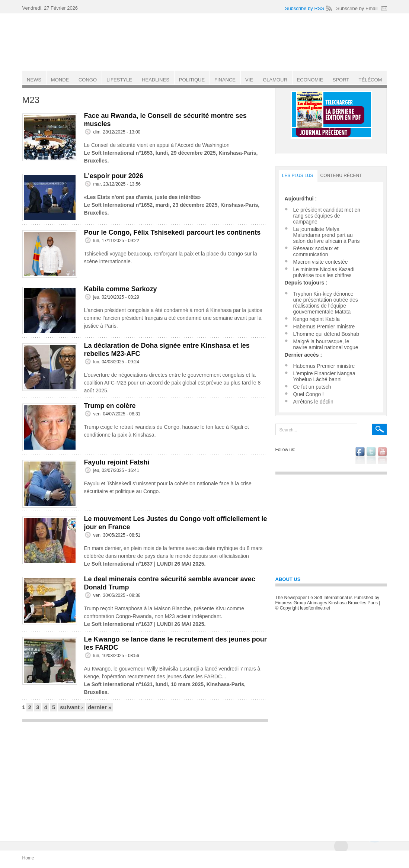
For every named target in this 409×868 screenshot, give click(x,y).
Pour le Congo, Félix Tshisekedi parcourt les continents (172, 232)
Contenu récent (341, 176)
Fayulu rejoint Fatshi (117, 462)
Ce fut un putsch (312, 387)
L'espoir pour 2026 (114, 176)
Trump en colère (110, 406)
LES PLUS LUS (298, 176)
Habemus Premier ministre (324, 327)
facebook (360, 456)
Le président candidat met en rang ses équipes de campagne (327, 216)
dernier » (100, 707)
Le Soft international (205, 42)
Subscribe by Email (357, 8)
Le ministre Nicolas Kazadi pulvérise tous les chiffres (324, 272)
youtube (382, 456)
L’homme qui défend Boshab (326, 334)
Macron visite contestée (321, 262)
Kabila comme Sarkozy (121, 289)
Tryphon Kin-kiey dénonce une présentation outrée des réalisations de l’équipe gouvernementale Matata (326, 303)
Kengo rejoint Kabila (317, 319)
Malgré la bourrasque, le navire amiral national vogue (326, 344)
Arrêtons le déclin (313, 402)
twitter (371, 456)
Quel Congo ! (309, 394)
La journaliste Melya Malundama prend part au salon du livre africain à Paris (327, 235)
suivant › (71, 707)
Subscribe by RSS (305, 8)
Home (28, 858)
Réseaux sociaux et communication (316, 251)
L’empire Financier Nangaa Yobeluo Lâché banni (324, 376)
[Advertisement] (145, 778)
